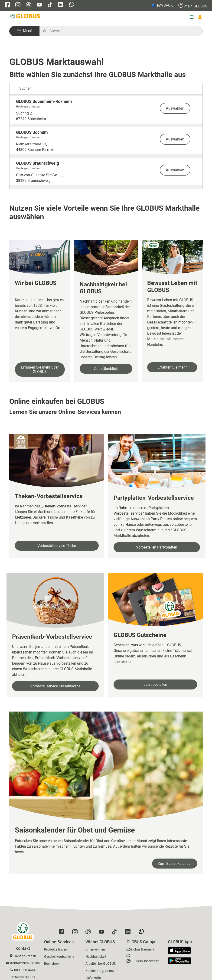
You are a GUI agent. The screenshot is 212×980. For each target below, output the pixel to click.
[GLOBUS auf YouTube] (39, 5)
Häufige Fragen (25, 956)
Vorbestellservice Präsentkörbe (55, 686)
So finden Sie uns (23, 977)
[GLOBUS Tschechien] (143, 960)
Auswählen (175, 108)
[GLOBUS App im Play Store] (179, 961)
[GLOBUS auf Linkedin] (61, 5)
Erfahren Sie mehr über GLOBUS (40, 369)
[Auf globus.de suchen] (124, 31)
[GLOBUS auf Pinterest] (29, 5)
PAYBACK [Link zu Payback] (162, 5)
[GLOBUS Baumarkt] (141, 950)
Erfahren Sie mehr (172, 367)
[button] (24, 31)
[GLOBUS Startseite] (26, 17)
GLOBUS (193, 5)
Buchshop (51, 964)
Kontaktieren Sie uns (25, 963)
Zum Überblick (106, 369)
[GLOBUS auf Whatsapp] (72, 5)
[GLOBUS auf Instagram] (18, 5)
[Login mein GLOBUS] (200, 17)
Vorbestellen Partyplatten (157, 547)
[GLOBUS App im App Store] (181, 951)
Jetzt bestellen (155, 684)
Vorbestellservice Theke (57, 546)
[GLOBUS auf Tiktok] (50, 5)
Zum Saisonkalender (175, 864)
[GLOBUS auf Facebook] (7, 5)
